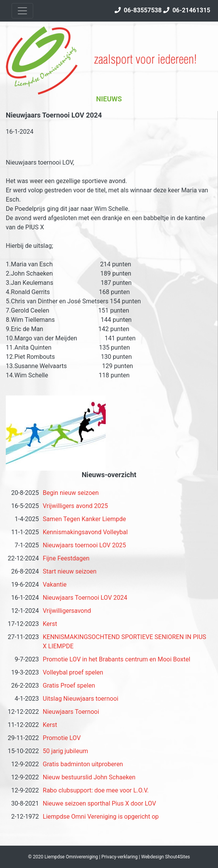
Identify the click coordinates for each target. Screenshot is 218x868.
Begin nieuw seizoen (71, 493)
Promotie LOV (62, 738)
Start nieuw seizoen (70, 571)
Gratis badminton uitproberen (83, 764)
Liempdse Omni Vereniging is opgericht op (101, 817)
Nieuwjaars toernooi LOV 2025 (84, 545)
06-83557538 (138, 10)
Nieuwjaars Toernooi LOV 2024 (85, 598)
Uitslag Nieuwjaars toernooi (81, 699)
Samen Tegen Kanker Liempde (84, 519)
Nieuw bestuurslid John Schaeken (89, 777)
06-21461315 (187, 10)
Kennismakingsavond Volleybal (85, 532)
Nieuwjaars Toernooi (71, 712)
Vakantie (55, 585)
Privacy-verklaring (120, 857)
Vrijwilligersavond (67, 611)
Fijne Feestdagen (66, 558)
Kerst (50, 624)
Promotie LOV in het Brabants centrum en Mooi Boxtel (117, 659)
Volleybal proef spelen (73, 672)
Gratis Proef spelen (69, 685)
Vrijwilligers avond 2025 (75, 506)
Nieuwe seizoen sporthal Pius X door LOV (100, 803)
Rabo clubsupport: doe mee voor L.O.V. (96, 790)
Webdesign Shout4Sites (166, 857)
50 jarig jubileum (66, 751)
